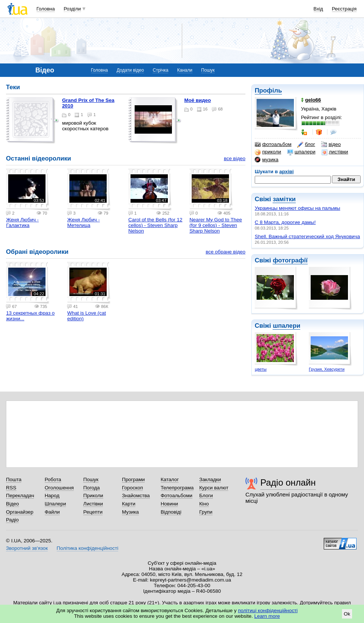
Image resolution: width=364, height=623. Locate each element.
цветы (261, 369)
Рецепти (93, 512)
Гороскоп (132, 488)
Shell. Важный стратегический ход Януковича (307, 236)
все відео (235, 158)
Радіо (12, 520)
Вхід (318, 9)
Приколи (93, 496)
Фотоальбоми (177, 496)
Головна (46, 9)
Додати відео (130, 70)
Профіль (268, 91)
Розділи (72, 9)
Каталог (170, 479)
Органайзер (20, 512)
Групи (206, 512)
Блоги (206, 496)
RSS (11, 488)
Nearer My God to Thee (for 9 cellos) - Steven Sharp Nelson (216, 225)
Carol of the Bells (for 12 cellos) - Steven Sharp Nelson (155, 225)
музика (266, 160)
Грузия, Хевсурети (327, 369)
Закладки (210, 479)
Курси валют (214, 488)
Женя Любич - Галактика (22, 222)
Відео (12, 504)
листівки (335, 152)
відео (331, 144)
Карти (129, 504)
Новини (170, 504)
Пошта (14, 479)
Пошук (208, 70)
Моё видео (197, 100)
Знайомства (136, 496)
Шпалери (55, 504)
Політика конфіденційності (87, 548)
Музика (130, 512)
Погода (91, 488)
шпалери (301, 152)
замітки (284, 199)
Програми (133, 479)
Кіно (204, 504)
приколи (268, 152)
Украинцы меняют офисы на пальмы (297, 208)
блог (306, 144)
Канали (185, 70)
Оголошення (59, 488)
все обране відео (225, 252)
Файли (52, 512)
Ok (347, 614)
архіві (287, 172)
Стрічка (160, 70)
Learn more (267, 616)
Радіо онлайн (288, 482)
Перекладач (20, 496)
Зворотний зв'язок (27, 548)
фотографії (290, 260)
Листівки (93, 504)
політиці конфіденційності (268, 610)
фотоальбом (273, 144)
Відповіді (171, 512)
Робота (53, 479)
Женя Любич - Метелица (83, 222)
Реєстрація (344, 9)
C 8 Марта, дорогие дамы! (285, 222)
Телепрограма (177, 488)
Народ (52, 496)
